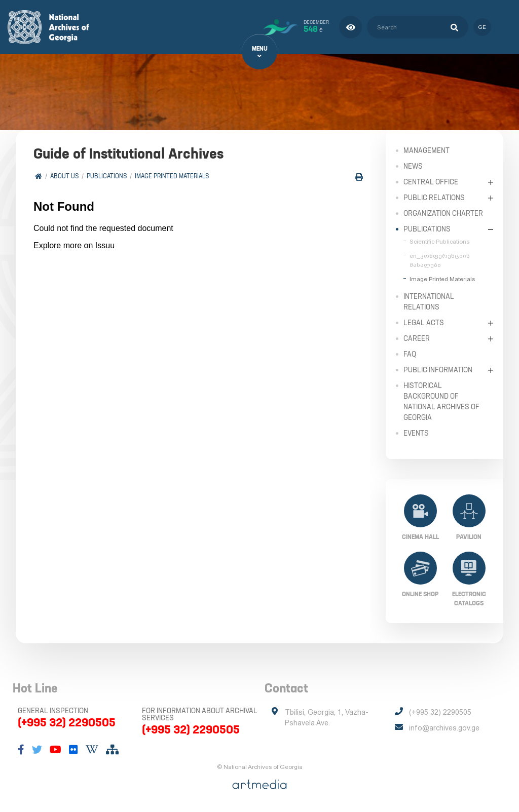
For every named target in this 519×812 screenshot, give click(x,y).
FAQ (410, 354)
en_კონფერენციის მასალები (440, 260)
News (413, 166)
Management (427, 150)
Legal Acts (424, 323)
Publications (107, 176)
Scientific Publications (439, 242)
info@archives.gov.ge (444, 728)
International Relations (429, 302)
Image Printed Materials (172, 176)
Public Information (438, 370)
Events (416, 433)
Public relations (434, 198)
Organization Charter (443, 213)
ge (482, 27)
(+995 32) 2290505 (67, 722)
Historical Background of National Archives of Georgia (441, 401)
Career (417, 338)
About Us (64, 176)
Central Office (431, 182)
